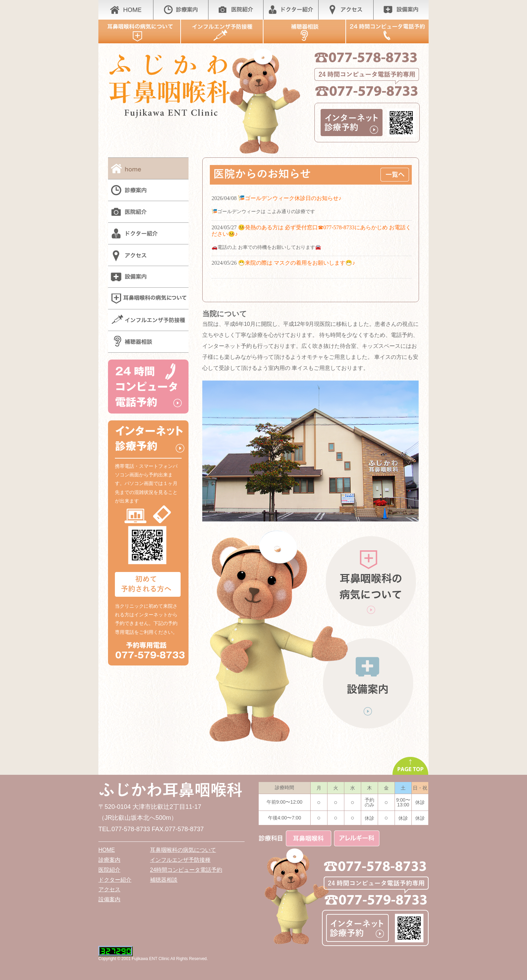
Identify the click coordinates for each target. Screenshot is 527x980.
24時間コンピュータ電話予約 (186, 870)
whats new (311, 243)
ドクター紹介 (115, 880)
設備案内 (109, 899)
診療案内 (109, 860)
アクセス (109, 889)
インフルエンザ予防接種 (180, 860)
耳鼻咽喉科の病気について (183, 850)
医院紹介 (109, 870)
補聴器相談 (164, 880)
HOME (107, 850)
